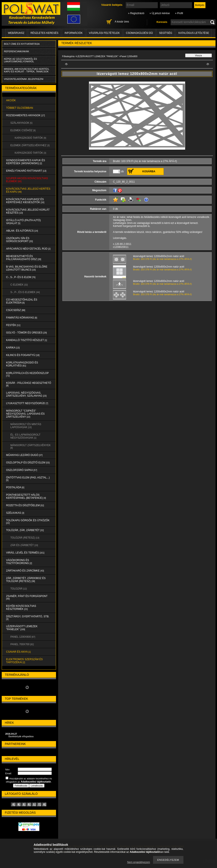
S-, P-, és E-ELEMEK (25, 292)
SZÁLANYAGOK (21, 123)
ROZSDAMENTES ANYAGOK (26, 115)
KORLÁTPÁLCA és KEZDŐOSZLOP (27, 374)
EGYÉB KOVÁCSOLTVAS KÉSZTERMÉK (21, 607)
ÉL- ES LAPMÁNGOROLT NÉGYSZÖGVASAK (25, 436)
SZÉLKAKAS (15, 513)
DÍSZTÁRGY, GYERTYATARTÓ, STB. (28, 618)
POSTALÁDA (15, 487)
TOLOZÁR (19, 589)
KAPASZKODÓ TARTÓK (30, 138)
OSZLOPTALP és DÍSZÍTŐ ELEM (28, 463)
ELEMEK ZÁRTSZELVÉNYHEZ (30, 145)
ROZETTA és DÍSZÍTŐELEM (25, 505)
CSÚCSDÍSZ (16, 310)
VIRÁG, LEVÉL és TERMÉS (25, 553)
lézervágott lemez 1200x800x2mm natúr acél (159, 256)
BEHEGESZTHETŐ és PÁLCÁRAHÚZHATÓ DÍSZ (24, 258)
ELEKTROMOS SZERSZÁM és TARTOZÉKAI (24, 661)
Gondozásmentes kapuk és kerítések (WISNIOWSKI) (26, 162)
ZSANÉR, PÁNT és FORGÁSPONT (27, 597)
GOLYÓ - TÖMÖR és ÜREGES (27, 333)
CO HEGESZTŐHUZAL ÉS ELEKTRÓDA (22, 301)
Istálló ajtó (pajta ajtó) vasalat (24, 222)
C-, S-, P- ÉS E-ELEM (21, 277)
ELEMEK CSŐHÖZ (23, 130)
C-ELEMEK (19, 285)
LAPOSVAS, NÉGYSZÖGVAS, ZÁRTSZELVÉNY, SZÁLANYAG (26, 394)
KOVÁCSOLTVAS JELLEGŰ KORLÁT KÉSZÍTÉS (28, 211)
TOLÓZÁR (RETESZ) (25, 538)
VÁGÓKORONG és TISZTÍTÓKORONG (19, 562)
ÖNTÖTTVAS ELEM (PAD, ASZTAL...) (28, 479)
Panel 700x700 (22, 644)
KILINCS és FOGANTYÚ (23, 355)
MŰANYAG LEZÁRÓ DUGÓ (24, 455)
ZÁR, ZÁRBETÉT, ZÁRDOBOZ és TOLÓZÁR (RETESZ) (26, 580)
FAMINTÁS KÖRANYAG (22, 318)
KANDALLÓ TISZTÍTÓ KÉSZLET (27, 340)
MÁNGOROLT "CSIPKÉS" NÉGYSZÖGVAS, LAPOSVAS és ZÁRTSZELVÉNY (25, 414)
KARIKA (13, 348)
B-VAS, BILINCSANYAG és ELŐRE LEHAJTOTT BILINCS (27, 268)
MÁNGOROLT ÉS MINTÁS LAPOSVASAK (26, 426)
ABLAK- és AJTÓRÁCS (22, 231)
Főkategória (68, 56)
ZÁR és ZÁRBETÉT (24, 545)
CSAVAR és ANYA (18, 652)
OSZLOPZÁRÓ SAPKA (22, 470)
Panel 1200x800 (23, 637)
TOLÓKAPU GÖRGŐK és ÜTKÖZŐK (28, 522)
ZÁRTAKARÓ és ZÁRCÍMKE (25, 571)
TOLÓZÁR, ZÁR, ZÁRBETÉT (25, 530)
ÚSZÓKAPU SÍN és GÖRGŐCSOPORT (20, 240)
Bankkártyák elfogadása (21, 736)
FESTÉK (13, 325)
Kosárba (149, 171)
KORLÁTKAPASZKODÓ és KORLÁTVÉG (22, 364)
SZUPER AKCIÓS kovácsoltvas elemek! (27, 180)
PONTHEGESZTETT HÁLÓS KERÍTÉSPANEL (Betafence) (26, 496)
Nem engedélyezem (139, 862)
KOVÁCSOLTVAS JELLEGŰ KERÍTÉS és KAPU (28, 190)
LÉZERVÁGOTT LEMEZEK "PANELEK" (22, 628)
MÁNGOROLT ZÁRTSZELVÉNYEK (31, 446)
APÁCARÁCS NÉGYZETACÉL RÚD (28, 249)
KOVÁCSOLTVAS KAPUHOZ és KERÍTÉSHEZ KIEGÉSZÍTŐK (25, 201)
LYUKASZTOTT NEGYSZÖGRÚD (27, 403)
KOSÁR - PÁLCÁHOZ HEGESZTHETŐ (29, 384)
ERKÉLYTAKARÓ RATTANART (26, 171)
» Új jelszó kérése (160, 13)
